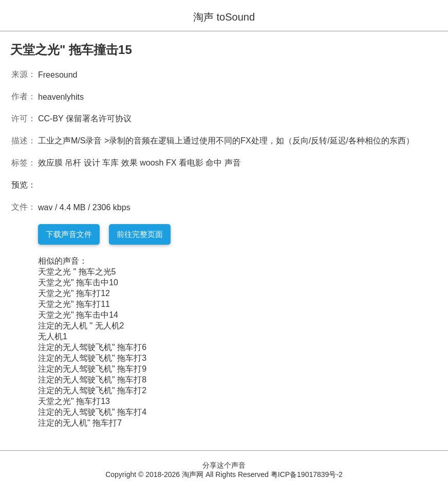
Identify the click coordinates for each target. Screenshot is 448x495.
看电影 (191, 163)
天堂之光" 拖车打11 (74, 304)
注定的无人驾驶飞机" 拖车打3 (92, 358)
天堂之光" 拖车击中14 (78, 315)
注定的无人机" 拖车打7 (80, 423)
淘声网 (193, 474)
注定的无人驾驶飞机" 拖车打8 (92, 380)
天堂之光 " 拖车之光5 (77, 272)
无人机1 (53, 336)
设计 (92, 163)
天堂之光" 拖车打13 (74, 401)
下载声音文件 (69, 234)
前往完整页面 (140, 234)
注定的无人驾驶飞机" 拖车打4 (92, 412)
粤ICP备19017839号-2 (307, 474)
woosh (152, 163)
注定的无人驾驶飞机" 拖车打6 (92, 347)
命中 (214, 163)
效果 (129, 163)
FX (171, 163)
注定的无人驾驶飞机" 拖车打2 (92, 390)
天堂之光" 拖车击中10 (78, 282)
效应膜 (50, 163)
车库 (110, 163)
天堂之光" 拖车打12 (74, 293)
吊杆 (73, 163)
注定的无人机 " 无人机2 (81, 326)
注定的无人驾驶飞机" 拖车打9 (92, 369)
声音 (233, 163)
